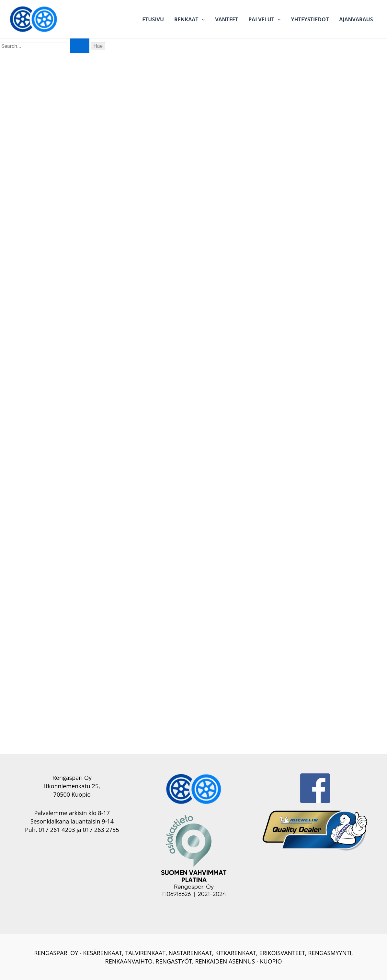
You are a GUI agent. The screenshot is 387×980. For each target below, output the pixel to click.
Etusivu (153, 19)
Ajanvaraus (356, 19)
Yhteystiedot (310, 19)
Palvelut (264, 19)
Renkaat (189, 19)
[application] (202, 19)
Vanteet (227, 19)
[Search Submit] (80, 46)
